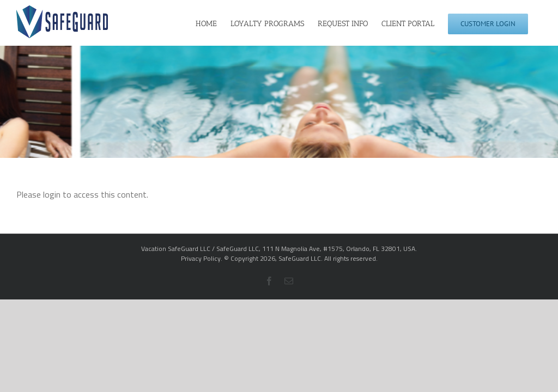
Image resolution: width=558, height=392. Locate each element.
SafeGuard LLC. (301, 258)
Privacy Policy (201, 258)
